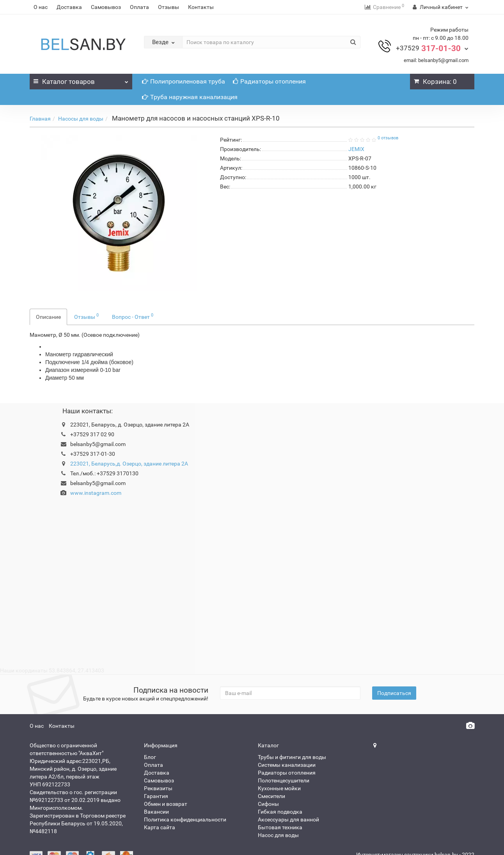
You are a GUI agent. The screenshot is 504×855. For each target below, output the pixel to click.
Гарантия (156, 796)
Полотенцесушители (284, 780)
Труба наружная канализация (190, 97)
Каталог (81, 80)
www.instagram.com (96, 493)
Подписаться (394, 693)
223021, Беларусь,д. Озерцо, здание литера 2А (129, 464)
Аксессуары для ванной (288, 819)
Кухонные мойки (279, 788)
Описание (48, 317)
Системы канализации (287, 765)
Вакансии (156, 812)
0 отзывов (388, 138)
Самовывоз (106, 7)
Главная (40, 119)
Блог (150, 757)
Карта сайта (160, 827)
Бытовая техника (280, 827)
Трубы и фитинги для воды (292, 757)
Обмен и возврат (166, 804)
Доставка (69, 7)
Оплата (139, 7)
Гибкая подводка (280, 812)
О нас (41, 7)
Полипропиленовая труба (184, 81)
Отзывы (169, 7)
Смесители (272, 796)
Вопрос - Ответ (133, 316)
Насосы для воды (81, 119)
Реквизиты (158, 788)
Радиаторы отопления (269, 81)
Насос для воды (278, 835)
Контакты (201, 7)
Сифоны (268, 804)
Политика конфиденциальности (185, 819)
